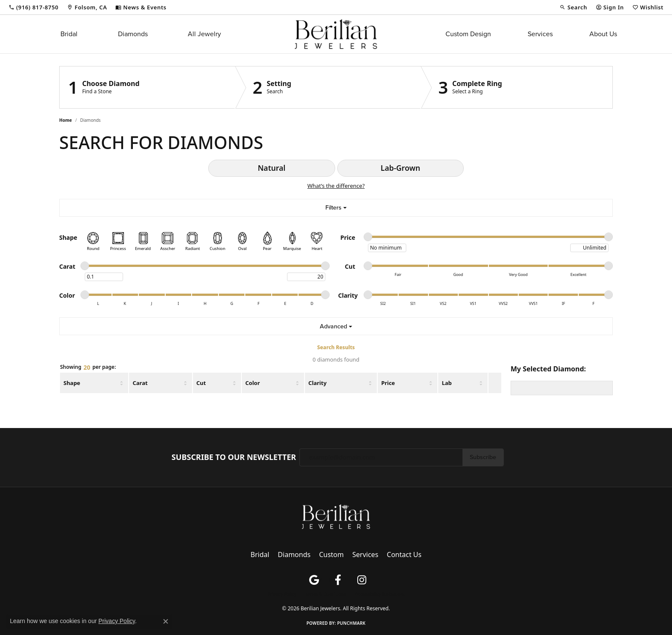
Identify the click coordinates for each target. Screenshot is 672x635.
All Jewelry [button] (204, 34)
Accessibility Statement (380, 594)
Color (253, 383)
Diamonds (133, 34)
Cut (201, 383)
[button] (573, 7)
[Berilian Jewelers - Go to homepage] (336, 516)
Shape (72, 383)
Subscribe (483, 457)
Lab (447, 383)
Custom (331, 555)
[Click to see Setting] (328, 87)
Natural (271, 168)
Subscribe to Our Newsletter (234, 457)
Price (388, 383)
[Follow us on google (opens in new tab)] (314, 580)
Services (540, 34)
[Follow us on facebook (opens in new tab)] (338, 580)
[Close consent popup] (166, 621)
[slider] (368, 237)
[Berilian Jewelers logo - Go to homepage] (336, 34)
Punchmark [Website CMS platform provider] (352, 623)
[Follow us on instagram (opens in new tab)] (362, 580)
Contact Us (404, 555)
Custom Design (468, 34)
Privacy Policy (282, 594)
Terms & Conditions (326, 594)
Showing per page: (88, 368)
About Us (603, 34)
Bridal (69, 34)
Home (66, 120)
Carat (140, 383)
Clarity (317, 383)
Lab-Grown (401, 168)
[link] (33, 7)
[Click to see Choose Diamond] (147, 87)
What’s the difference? (336, 186)
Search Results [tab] (336, 347)
